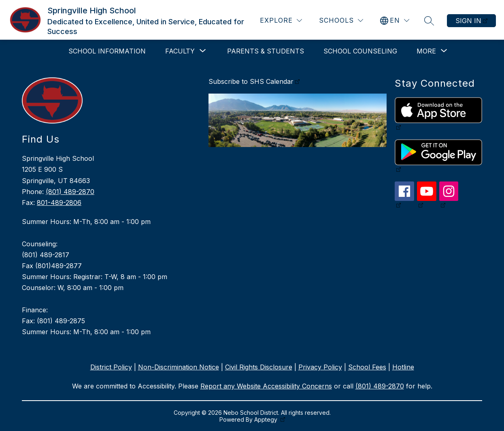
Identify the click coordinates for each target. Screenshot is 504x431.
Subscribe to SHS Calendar (251, 81)
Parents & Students (266, 51)
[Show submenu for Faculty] (180, 51)
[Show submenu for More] (426, 51)
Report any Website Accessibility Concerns (266, 386)
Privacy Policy (320, 367)
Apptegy (267, 419)
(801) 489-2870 (70, 192)
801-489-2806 (59, 203)
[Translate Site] (395, 20)
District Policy (111, 367)
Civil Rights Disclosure (259, 367)
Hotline (403, 367)
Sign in (468, 21)
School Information (107, 51)
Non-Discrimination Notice (179, 367)
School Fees (367, 367)
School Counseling (360, 51)
